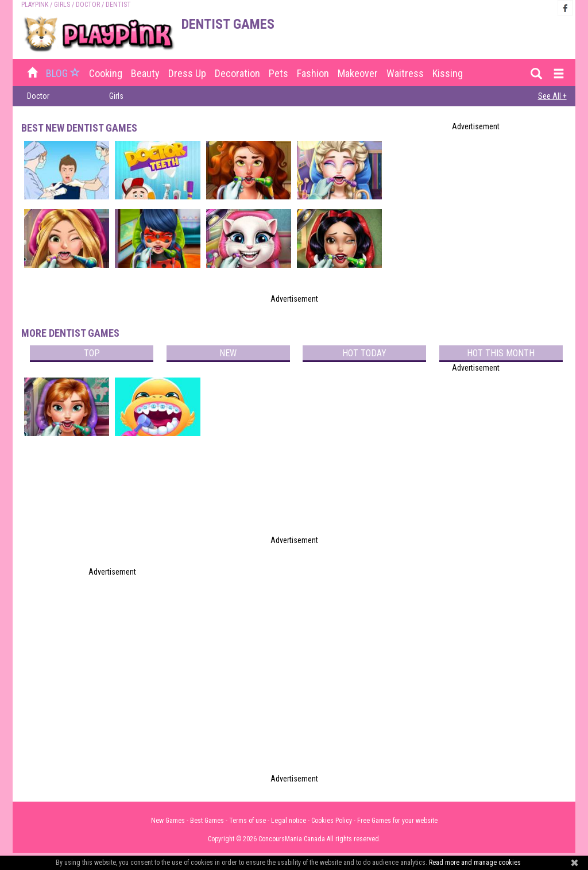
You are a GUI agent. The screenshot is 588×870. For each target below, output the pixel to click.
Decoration (237, 73)
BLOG (64, 73)
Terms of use (247, 821)
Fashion (313, 73)
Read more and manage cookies (475, 863)
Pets (278, 73)
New (228, 353)
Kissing (448, 73)
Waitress (405, 73)
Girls (62, 5)
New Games (168, 821)
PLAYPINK (35, 5)
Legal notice (289, 821)
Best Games (207, 821)
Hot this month (501, 353)
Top (92, 353)
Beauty (145, 73)
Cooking (106, 73)
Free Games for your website (397, 821)
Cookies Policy (332, 821)
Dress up (187, 73)
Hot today (364, 353)
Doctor (88, 5)
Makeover (358, 73)
